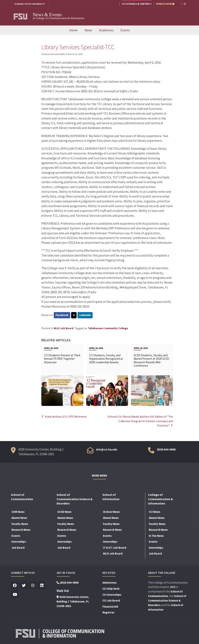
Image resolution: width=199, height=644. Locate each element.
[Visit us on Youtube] (15, 594)
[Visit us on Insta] (33, 585)
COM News (18, 511)
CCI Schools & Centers (137, 4)
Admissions (109, 582)
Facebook (62, 315)
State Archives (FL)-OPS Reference (65, 417)
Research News (21, 529)
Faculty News (20, 523)
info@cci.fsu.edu (107, 449)
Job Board (18, 547)
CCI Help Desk (111, 588)
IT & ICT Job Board (115, 547)
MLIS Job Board (64, 328)
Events (125, 30)
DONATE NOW (165, 4)
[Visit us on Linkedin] (42, 585)
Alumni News (19, 518)
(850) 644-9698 (166, 449)
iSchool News (111, 511)
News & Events (47, 15)
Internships (19, 541)
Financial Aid (110, 606)
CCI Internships (112, 594)
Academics (106, 30)
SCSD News (64, 511)
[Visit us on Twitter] (24, 585)
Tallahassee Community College (108, 328)
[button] (185, 4)
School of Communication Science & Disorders (167, 600)
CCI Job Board (111, 600)
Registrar (108, 612)
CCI (173, 587)
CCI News (154, 511)
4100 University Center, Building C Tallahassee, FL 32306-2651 (73, 601)
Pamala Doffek (58, 54)
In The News (156, 535)
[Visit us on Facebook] (15, 585)
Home (73, 30)
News (88, 30)
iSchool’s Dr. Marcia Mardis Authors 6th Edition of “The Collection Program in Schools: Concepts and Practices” (141, 421)
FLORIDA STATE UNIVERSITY (30, 4)
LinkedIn (85, 315)
